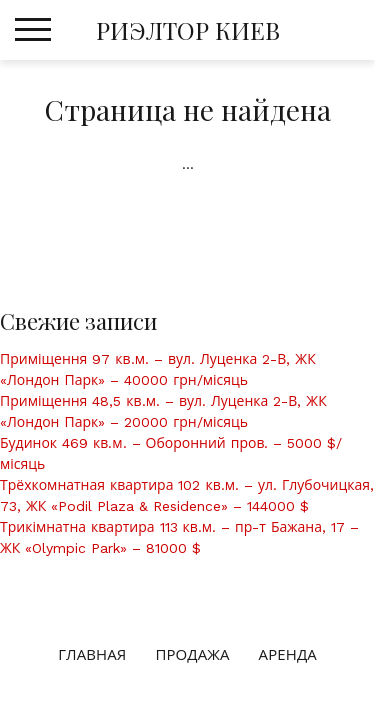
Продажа (192, 655)
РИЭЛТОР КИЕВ (188, 30)
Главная (92, 655)
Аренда (288, 655)
